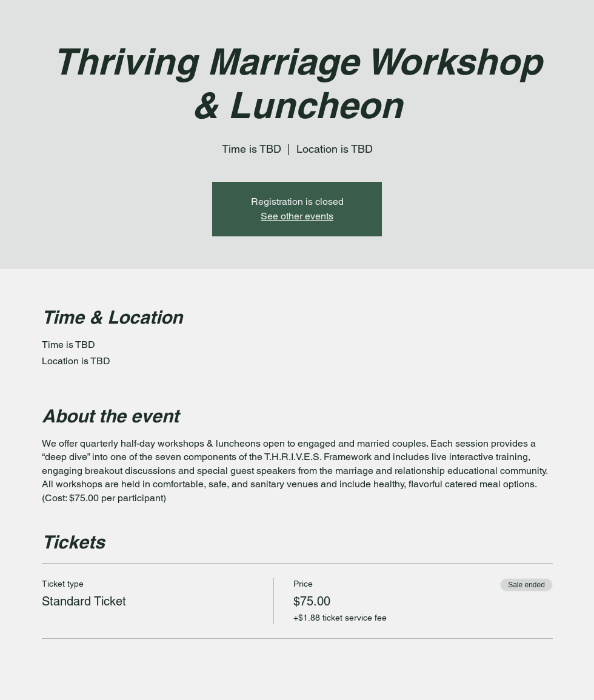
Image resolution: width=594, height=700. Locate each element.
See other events (297, 216)
